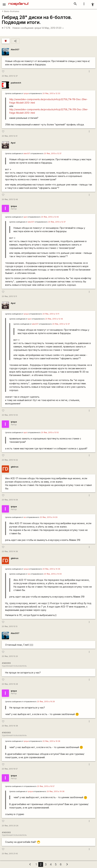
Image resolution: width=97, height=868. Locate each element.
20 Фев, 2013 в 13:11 (51, 314)
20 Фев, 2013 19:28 (10, 684)
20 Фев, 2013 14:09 (10, 500)
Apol (13, 143)
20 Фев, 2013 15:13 (10, 626)
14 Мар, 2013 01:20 (53, 28)
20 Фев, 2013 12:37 (10, 76)
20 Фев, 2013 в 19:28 (46, 702)
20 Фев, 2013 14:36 (10, 552)
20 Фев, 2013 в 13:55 (50, 433)
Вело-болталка (11, 11)
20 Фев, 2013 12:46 (10, 199)
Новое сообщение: (23, 28)
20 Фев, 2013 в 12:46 (50, 217)
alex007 (27, 154)
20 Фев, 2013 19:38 (10, 726)
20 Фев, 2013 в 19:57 (46, 786)
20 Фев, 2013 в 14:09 (49, 517)
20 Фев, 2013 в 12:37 (53, 154)
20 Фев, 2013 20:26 (10, 826)
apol (25, 217)
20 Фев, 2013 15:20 (10, 656)
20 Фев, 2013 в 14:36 (51, 569)
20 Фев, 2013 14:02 (10, 460)
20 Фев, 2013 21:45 (10, 854)
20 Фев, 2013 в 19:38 (51, 741)
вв (25, 517)
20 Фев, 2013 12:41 (10, 136)
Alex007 (15, 50)
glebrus (15, 467)
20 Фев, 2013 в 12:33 (51, 94)
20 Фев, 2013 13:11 (9, 296)
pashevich (16, 83)
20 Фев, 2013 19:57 (10, 769)
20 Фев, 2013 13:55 (10, 415)
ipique (38, 28)
